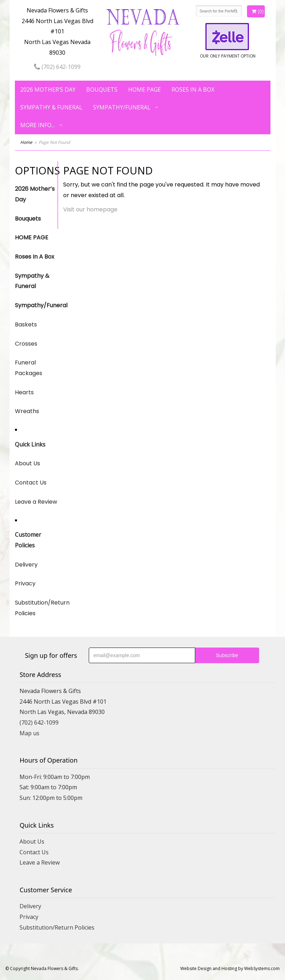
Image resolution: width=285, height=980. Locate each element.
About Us (28, 463)
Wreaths (27, 411)
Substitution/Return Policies (36, 608)
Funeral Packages (29, 368)
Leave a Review (36, 502)
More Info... (37, 125)
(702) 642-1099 (57, 67)
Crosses (26, 344)
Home (26, 142)
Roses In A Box (193, 90)
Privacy (25, 583)
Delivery (26, 565)
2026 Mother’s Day (48, 90)
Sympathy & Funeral (51, 107)
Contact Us (31, 483)
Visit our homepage (90, 209)
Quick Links (30, 444)
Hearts (24, 392)
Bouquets (102, 90)
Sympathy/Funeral (122, 107)
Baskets (26, 324)
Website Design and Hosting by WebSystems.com (230, 968)
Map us (29, 733)
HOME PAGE (144, 90)
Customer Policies (28, 540)
